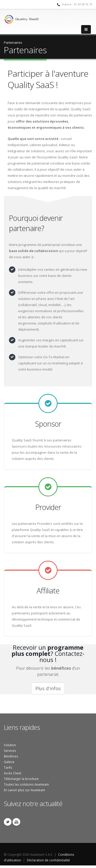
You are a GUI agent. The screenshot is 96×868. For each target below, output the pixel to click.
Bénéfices (11, 756)
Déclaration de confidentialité (48, 860)
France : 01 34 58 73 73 (77, 4)
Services (10, 751)
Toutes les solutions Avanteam (26, 784)
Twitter (8, 822)
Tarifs (8, 767)
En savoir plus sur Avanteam (24, 790)
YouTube (16, 822)
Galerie (9, 762)
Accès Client (13, 773)
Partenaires (13, 42)
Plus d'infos (48, 688)
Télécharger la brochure (21, 779)
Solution (10, 745)
